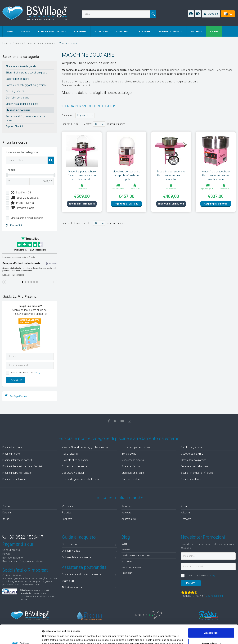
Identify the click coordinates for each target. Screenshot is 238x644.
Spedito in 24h (21, 193)
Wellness (126, 550)
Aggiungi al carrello (126, 209)
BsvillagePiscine (18, 396)
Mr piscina (68, 506)
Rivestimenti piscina (133, 460)
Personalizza (211, 625)
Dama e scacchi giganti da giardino (26, 85)
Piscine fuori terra (12, 447)
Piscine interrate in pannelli (17, 460)
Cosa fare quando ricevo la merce (89, 575)
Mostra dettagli (51, 638)
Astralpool (127, 506)
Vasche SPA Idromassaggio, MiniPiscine (85, 447)
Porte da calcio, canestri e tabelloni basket (26, 118)
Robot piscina (70, 454)
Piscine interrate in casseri (17, 473)
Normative (127, 561)
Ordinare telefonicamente (89, 558)
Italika (6, 519)
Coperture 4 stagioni (73, 473)
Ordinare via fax (89, 551)
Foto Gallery (127, 573)
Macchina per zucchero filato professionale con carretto (171, 175)
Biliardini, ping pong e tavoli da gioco (26, 73)
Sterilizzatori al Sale (133, 473)
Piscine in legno (11, 454)
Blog (126, 537)
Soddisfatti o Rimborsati (26, 570)
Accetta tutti (211, 614)
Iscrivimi (191, 583)
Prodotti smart (22, 208)
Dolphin (7, 513)
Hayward (127, 513)
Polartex (67, 513)
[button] (211, 14)
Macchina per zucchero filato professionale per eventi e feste (216, 175)
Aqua (184, 506)
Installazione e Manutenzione (136, 555)
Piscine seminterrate (14, 479)
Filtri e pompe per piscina (136, 447)
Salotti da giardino (191, 447)
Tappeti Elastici (14, 126)
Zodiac (7, 506)
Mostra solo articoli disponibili (28, 218)
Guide (124, 544)
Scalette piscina (131, 466)
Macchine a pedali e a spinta (22, 104)
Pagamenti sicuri (18, 544)
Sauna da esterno (191, 479)
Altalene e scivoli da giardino (22, 66)
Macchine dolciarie (19, 110)
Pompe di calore (131, 479)
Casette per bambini (17, 79)
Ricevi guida (16, 380)
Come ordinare (89, 545)
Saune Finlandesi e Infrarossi (197, 473)
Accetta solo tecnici (211, 635)
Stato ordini (89, 582)
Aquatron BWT (130, 519)
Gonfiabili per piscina (17, 98)
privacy (37, 373)
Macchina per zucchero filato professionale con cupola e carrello (82, 175)
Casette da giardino (192, 454)
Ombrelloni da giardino (194, 460)
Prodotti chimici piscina (75, 460)
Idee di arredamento (131, 567)
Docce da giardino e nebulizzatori (81, 479)
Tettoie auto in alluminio (194, 466)
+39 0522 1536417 (23, 537)
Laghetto (67, 519)
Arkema (185, 513)
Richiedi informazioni (82, 209)
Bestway (186, 519)
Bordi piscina (129, 454)
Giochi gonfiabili (15, 91)
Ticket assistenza (89, 588)
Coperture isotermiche (75, 466)
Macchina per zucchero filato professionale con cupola (126, 175)
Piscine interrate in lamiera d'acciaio (23, 466)
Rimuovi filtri (14, 226)
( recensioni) (214, 596)
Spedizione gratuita (25, 198)
